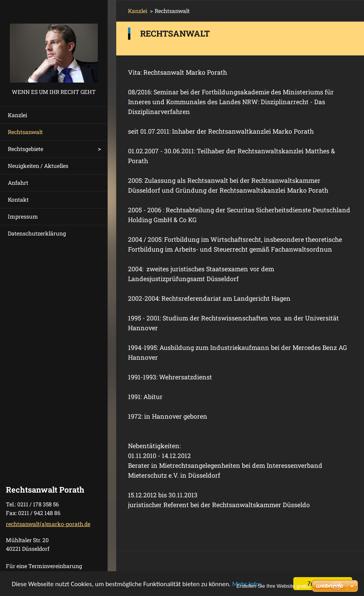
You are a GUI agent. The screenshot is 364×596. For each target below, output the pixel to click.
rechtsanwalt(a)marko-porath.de (48, 524)
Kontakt (18, 200)
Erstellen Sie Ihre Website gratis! (273, 586)
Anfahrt (18, 183)
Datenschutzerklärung (37, 233)
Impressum (23, 216)
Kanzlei (17, 115)
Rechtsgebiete (26, 149)
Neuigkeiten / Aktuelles (38, 166)
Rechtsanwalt (25, 132)
